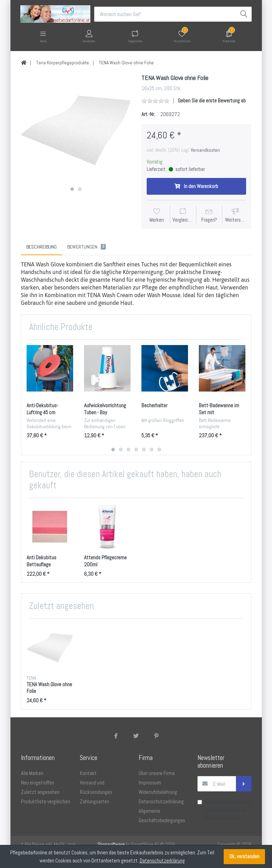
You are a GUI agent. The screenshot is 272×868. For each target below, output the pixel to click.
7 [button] (159, 450)
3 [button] (128, 450)
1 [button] (72, 189)
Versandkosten (205, 150)
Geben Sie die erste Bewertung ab (212, 101)
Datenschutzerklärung (162, 860)
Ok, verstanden (244, 856)
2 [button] (80, 189)
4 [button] (136, 450)
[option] (76, 129)
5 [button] (144, 450)
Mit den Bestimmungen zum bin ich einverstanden (227, 810)
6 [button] (152, 450)
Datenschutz (227, 810)
